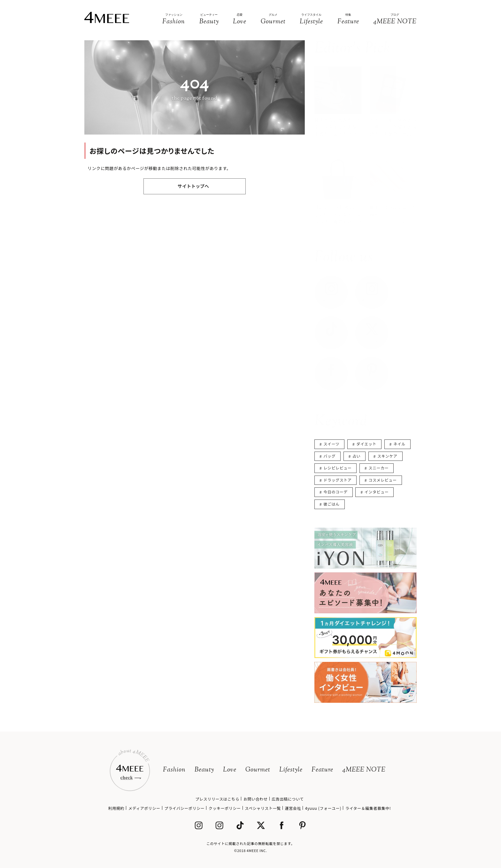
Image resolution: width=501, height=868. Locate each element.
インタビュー (377, 492)
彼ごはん (331, 504)
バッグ (329, 456)
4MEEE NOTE (364, 770)
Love (230, 770)
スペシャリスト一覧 (263, 808)
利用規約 (116, 808)
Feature (322, 770)
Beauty (204, 770)
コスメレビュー (382, 480)
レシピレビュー (337, 468)
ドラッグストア (337, 480)
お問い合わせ (256, 799)
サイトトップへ (193, 186)
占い (356, 456)
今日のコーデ (335, 492)
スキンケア (387, 456)
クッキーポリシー (225, 808)
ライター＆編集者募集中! (368, 808)
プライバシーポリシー (184, 808)
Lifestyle (291, 770)
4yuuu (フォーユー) (323, 808)
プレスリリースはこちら (217, 799)
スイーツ (331, 444)
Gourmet (258, 770)
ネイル (399, 444)
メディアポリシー (144, 808)
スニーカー (378, 468)
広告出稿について (288, 799)
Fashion (174, 770)
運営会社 (293, 808)
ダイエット (366, 444)
